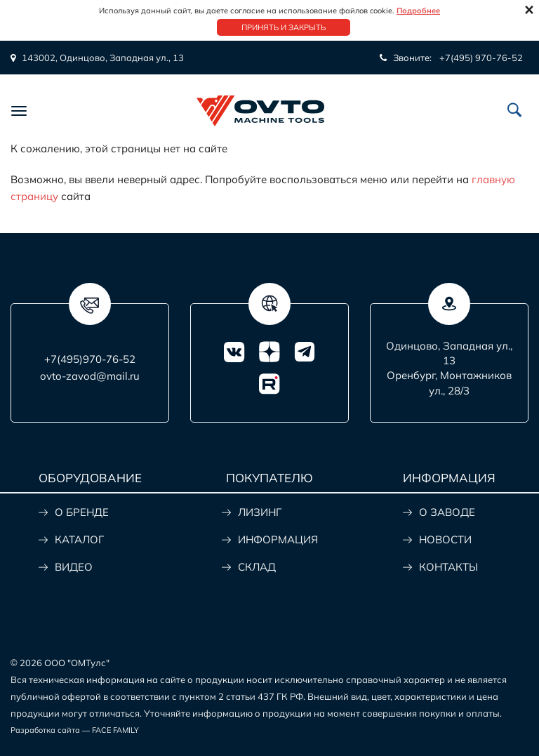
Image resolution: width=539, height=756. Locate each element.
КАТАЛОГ (79, 539)
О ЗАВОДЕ (447, 512)
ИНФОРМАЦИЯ (278, 539)
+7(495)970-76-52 (90, 359)
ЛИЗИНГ (260, 512)
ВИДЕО (74, 567)
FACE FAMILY (115, 730)
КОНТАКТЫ (448, 567)
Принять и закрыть (284, 27)
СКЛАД (257, 567)
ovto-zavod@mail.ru (90, 376)
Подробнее (418, 11)
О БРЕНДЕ (82, 512)
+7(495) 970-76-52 (481, 58)
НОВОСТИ (445, 539)
